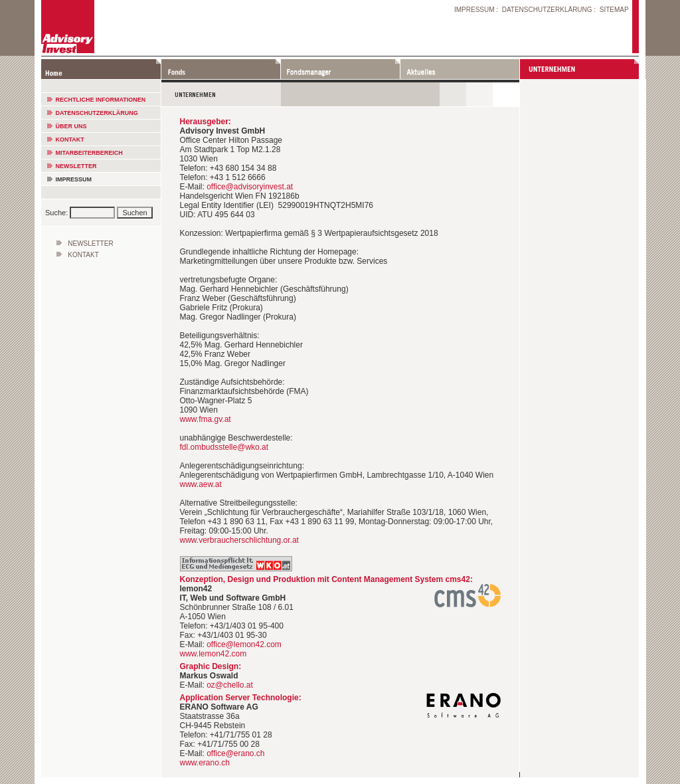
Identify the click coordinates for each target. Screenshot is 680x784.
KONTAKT (70, 140)
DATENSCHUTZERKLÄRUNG (547, 10)
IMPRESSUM (474, 10)
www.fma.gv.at (206, 419)
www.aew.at (201, 484)
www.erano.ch (205, 763)
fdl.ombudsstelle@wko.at (224, 447)
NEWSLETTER (76, 166)
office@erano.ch (235, 753)
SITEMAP (614, 10)
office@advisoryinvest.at (250, 187)
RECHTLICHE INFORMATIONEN (101, 100)
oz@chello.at (230, 685)
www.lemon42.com (213, 654)
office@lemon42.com (244, 644)
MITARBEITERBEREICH (89, 153)
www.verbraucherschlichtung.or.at (239, 540)
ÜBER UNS (71, 126)
